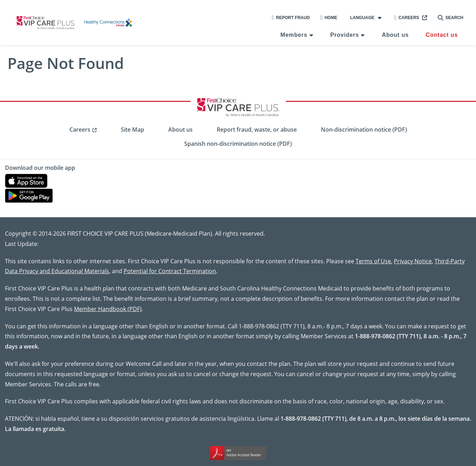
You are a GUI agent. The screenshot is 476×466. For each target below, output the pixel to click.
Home (329, 18)
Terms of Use (373, 261)
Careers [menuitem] (80, 130)
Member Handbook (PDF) (108, 309)
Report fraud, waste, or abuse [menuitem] (257, 130)
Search (451, 18)
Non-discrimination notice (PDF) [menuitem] (364, 130)
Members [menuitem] (294, 35)
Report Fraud (291, 18)
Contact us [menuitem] (442, 35)
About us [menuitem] (395, 35)
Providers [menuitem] (344, 35)
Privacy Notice (413, 261)
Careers (407, 18)
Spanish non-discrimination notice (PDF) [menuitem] (238, 144)
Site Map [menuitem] (132, 130)
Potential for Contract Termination (170, 271)
